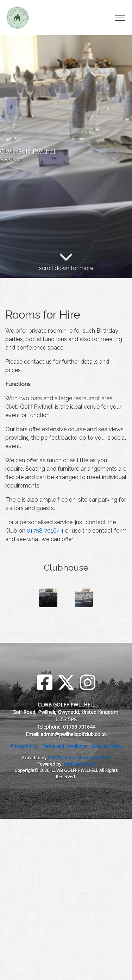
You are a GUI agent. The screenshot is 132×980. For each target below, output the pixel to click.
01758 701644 (45, 531)
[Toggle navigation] (120, 18)
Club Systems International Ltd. (79, 758)
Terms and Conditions (65, 746)
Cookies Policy (106, 746)
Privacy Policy (24, 746)
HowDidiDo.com (79, 764)
